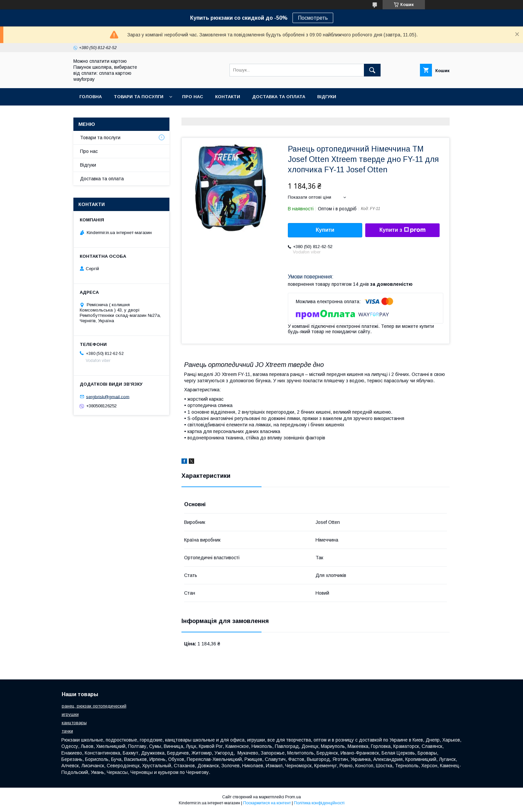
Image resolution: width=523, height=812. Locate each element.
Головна (91, 97)
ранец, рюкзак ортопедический (94, 706)
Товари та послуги (100, 138)
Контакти (228, 97)
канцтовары (74, 723)
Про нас (193, 97)
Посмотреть (313, 18)
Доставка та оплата (279, 97)
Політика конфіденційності (319, 803)
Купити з (402, 230)
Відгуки (327, 97)
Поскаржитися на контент (267, 803)
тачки (67, 731)
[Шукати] (372, 70)
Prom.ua (293, 797)
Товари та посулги (139, 97)
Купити (325, 230)
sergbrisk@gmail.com (108, 396)
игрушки (70, 714)
